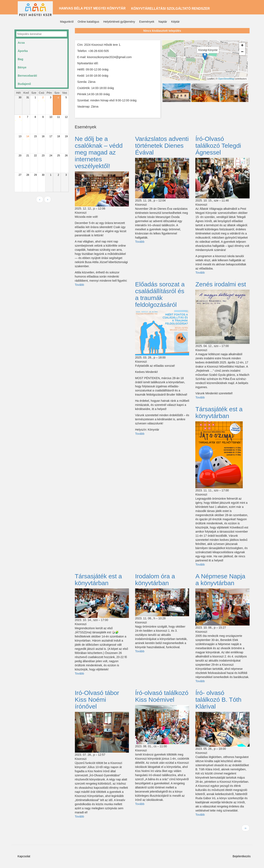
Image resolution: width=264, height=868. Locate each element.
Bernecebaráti (27, 76)
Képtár (175, 22)
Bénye (22, 67)
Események (147, 22)
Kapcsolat (24, 856)
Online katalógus (88, 22)
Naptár (163, 22)
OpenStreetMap (226, 79)
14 (28, 136)
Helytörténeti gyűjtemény (119, 22)
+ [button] (242, 46)
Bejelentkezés (242, 856)
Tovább (80, 285)
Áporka (23, 51)
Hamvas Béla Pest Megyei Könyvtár (92, 8)
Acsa (21, 43)
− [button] (242, 52)
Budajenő (24, 84)
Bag (20, 59)
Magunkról (67, 22)
